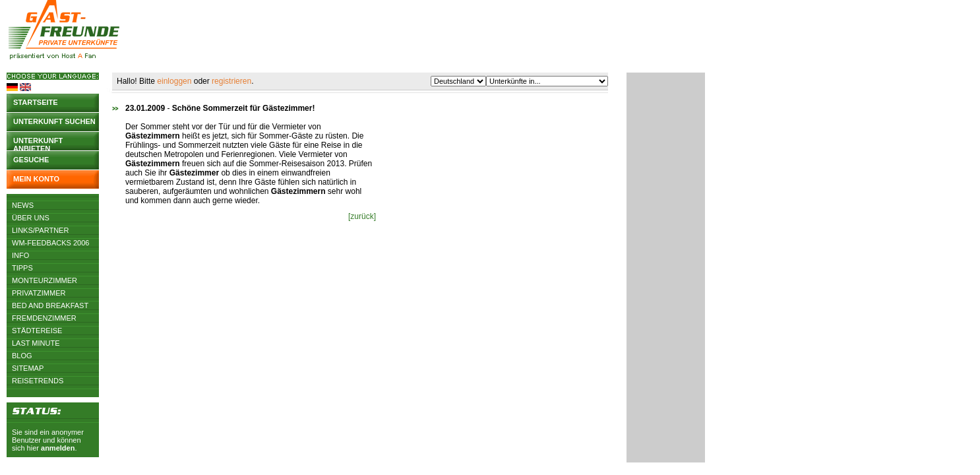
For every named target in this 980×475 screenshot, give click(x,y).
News (23, 205)
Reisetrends (38, 381)
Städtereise (37, 331)
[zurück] (362, 216)
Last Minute (36, 343)
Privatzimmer (39, 293)
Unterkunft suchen (54, 121)
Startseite (36, 102)
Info (20, 255)
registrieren (231, 81)
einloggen (174, 81)
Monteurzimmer (45, 280)
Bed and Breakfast (50, 305)
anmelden (58, 448)
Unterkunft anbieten (38, 143)
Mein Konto (36, 179)
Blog (22, 356)
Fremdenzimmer (44, 318)
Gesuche (31, 160)
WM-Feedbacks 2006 (50, 243)
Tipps (22, 268)
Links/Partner (40, 230)
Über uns (31, 218)
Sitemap (28, 368)
